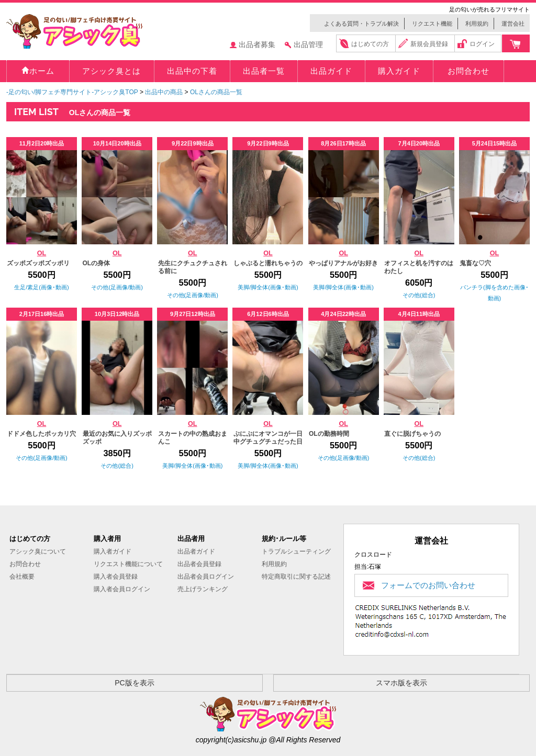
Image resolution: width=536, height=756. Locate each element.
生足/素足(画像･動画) (41, 287)
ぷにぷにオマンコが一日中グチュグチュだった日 (268, 438)
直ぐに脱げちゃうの (412, 434)
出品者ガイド (196, 551)
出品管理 (308, 44)
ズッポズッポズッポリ (38, 263)
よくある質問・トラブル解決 (361, 24)
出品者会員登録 (199, 564)
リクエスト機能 (432, 24)
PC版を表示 (134, 683)
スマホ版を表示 (401, 683)
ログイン (482, 44)
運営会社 (513, 24)
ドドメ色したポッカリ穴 (41, 434)
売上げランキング (203, 589)
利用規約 (477, 24)
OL (42, 253)
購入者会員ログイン (122, 589)
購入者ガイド (113, 551)
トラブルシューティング (296, 551)
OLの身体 (97, 263)
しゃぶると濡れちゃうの (268, 263)
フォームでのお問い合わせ (428, 585)
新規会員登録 (429, 44)
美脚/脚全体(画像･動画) (268, 287)
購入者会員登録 (116, 577)
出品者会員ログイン (206, 577)
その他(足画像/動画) (117, 287)
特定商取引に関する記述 (296, 577)
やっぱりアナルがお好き (343, 263)
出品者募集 (257, 44)
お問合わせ (25, 564)
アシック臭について (38, 551)
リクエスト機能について (128, 564)
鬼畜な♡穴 (475, 263)
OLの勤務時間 (329, 434)
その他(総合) (419, 295)
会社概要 (22, 577)
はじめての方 (370, 44)
